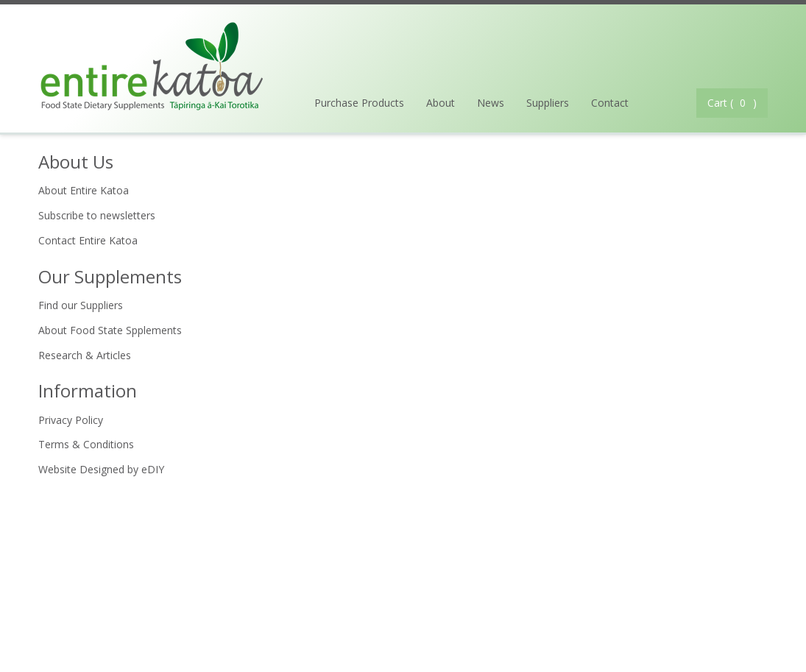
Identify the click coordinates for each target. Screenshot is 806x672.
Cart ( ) (732, 103)
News (491, 103)
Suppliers (548, 103)
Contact (610, 103)
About (441, 103)
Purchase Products (359, 103)
